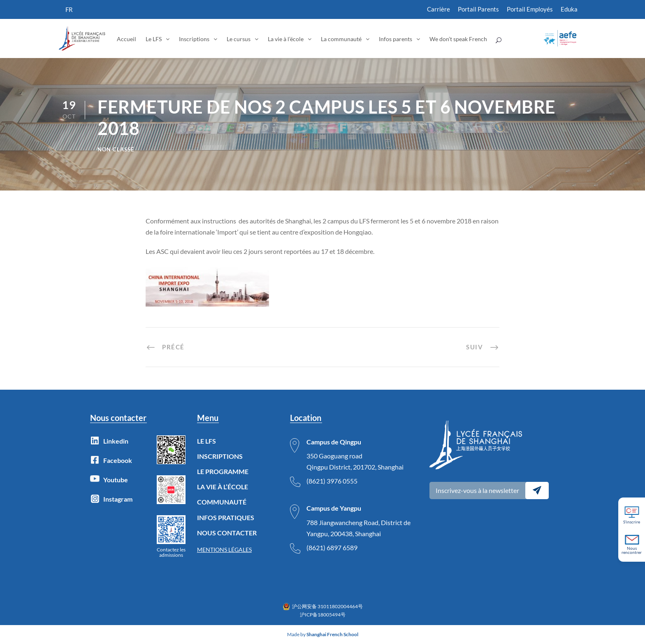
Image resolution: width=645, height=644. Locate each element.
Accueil (126, 39)
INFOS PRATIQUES (226, 517)
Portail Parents (478, 9)
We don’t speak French (458, 39)
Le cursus (239, 39)
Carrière (439, 9)
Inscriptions (194, 39)
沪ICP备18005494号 (323, 615)
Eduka (569, 9)
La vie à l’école (286, 39)
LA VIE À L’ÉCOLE (223, 487)
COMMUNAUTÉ (222, 502)
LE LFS (206, 441)
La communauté (341, 39)
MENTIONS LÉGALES (224, 550)
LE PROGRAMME (223, 471)
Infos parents (396, 39)
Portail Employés (530, 9)
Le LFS (154, 39)
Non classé (116, 149)
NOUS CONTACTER (227, 533)
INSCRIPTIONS (220, 456)
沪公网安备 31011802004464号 (327, 606)
